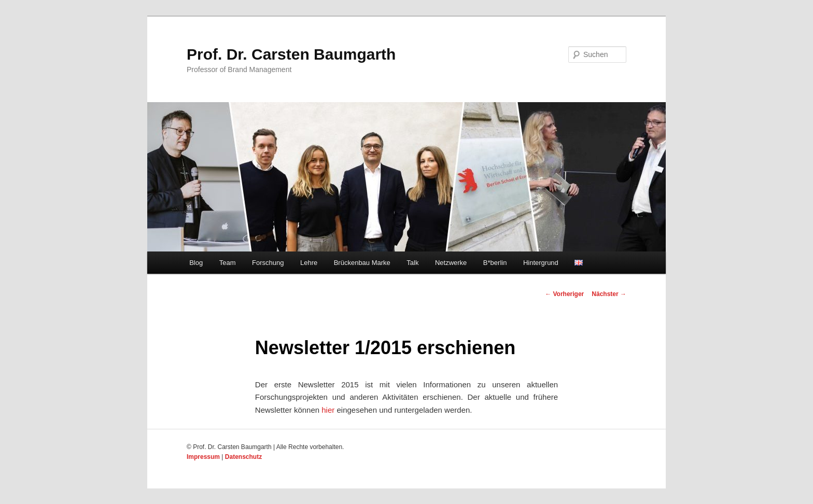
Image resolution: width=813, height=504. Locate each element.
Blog (196, 263)
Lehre (309, 263)
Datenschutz (243, 457)
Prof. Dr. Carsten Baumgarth (291, 54)
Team (228, 263)
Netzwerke (451, 263)
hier (328, 410)
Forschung (268, 263)
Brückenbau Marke (362, 263)
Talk (412, 263)
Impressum (203, 457)
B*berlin (495, 263)
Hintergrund (541, 263)
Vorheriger (564, 294)
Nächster (609, 294)
